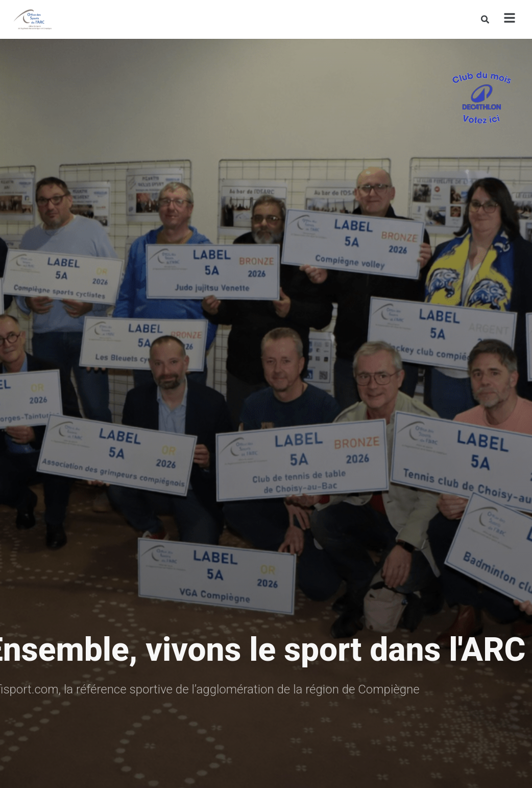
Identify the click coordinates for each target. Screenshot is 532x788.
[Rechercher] (485, 19)
